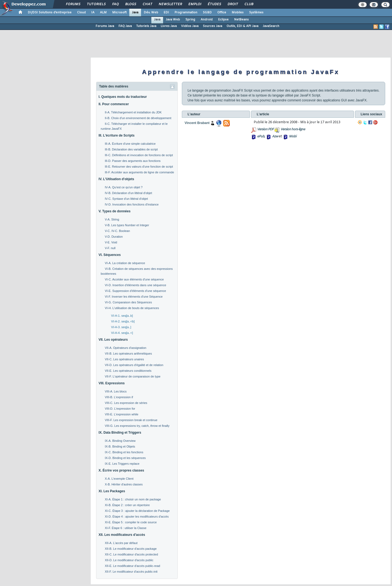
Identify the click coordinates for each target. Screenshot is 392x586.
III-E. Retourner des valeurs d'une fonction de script (139, 167)
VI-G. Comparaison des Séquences (128, 302)
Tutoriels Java (146, 26)
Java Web (173, 20)
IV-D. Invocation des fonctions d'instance (132, 204)
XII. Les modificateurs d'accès (122, 535)
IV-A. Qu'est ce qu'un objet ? (124, 187)
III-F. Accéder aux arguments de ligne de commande (139, 172)
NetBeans (241, 20)
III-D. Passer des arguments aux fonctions (133, 161)
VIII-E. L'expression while (122, 414)
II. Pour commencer (114, 104)
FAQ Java (125, 26)
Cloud (81, 13)
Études (214, 4)
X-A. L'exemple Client (119, 479)
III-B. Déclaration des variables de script (131, 149)
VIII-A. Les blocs (116, 391)
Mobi (293, 137)
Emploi (195, 4)
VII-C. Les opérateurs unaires (124, 359)
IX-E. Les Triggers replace (122, 464)
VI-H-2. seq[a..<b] (123, 321)
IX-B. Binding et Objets (120, 446)
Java (135, 13)
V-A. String (112, 219)
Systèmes (256, 13)
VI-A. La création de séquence (125, 263)
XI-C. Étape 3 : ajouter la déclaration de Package (137, 511)
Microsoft (119, 13)
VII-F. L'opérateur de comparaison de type (133, 376)
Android (207, 20)
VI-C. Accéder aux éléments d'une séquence (134, 279)
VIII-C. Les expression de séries (126, 403)
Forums (73, 4)
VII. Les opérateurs (113, 340)
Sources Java (212, 26)
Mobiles (238, 13)
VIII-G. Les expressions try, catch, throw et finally (137, 426)
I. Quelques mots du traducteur (123, 97)
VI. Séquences (110, 255)
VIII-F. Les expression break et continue (131, 420)
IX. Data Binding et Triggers (120, 433)
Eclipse (223, 20)
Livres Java (169, 26)
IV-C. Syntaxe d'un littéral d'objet (126, 199)
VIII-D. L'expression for (120, 409)
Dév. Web (151, 13)
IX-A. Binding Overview (120, 441)
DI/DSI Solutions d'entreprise (50, 13)
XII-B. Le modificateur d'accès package (131, 549)
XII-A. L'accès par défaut (121, 543)
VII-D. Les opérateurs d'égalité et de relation (134, 365)
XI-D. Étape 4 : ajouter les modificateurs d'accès (137, 516)
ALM (103, 13)
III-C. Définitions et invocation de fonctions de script (139, 155)
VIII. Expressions (112, 383)
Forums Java (105, 26)
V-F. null (110, 248)
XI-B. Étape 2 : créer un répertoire (127, 505)
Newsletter (170, 4)
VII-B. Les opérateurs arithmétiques (128, 354)
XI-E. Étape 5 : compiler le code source (131, 522)
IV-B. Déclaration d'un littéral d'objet (128, 193)
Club (249, 4)
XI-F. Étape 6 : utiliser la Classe (126, 528)
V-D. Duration (114, 237)
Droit (232, 4)
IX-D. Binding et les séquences (125, 458)
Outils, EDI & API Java (242, 26)
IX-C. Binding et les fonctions (124, 452)
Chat (147, 4)
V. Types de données (114, 211)
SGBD (207, 13)
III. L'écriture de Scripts (117, 135)
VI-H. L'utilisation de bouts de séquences (132, 308)
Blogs (130, 4)
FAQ (115, 4)
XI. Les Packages (112, 491)
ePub (261, 137)
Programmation (186, 13)
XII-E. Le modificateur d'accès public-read (132, 566)
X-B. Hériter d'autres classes (124, 484)
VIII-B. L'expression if (119, 397)
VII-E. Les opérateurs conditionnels (128, 371)
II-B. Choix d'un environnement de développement (138, 118)
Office (222, 13)
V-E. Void (111, 242)
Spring (190, 20)
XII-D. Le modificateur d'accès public (129, 560)
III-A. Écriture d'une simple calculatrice (130, 144)
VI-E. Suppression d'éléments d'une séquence (135, 291)
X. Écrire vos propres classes (121, 470)
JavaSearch (271, 26)
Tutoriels (96, 4)
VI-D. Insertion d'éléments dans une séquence (135, 285)
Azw (275, 137)
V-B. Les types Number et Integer (127, 225)
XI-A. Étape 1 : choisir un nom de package (133, 499)
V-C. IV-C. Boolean (117, 231)
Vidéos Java (190, 26)
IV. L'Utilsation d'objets (116, 179)
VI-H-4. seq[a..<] (122, 333)
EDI (166, 13)
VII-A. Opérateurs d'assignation (126, 348)
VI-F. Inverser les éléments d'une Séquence (134, 297)
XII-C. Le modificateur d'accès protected (131, 554)
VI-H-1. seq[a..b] (122, 316)
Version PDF (265, 129)
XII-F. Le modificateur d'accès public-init (131, 572)
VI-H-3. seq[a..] (121, 327)
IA (93, 13)
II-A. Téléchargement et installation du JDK (133, 112)
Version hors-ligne (293, 129)
